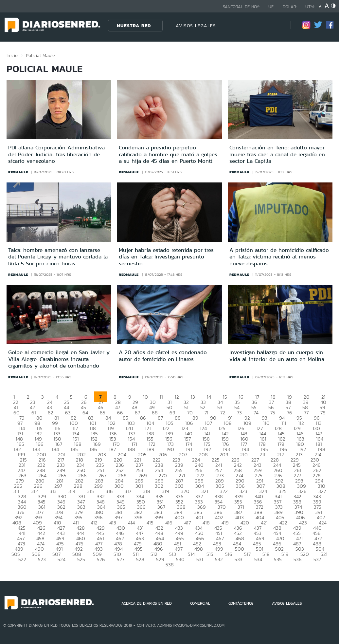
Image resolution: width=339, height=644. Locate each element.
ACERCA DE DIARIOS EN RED (147, 603)
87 (160, 418)
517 (247, 554)
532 (219, 559)
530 (180, 559)
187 (112, 449)
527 (121, 559)
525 (81, 559)
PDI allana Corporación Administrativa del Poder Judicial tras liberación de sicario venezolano (56, 154)
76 (290, 413)
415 (150, 523)
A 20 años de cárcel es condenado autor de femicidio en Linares (163, 355)
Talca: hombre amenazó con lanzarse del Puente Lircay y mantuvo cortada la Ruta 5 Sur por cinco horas (58, 257)
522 (22, 559)
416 (169, 523)
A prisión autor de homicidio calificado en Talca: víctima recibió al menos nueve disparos (279, 257)
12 (177, 397)
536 (298, 559)
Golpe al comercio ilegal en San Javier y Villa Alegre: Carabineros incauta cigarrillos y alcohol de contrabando (59, 359)
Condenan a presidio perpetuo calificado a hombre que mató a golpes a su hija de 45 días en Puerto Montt (168, 154)
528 (140, 559)
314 (72, 491)
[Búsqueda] (276, 25)
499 (219, 549)
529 (160, 559)
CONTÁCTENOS (241, 603)
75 (273, 413)
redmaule (18, 172)
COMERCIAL (200, 603)
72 (223, 413)
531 (200, 559)
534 (258, 559)
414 (131, 523)
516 (229, 554)
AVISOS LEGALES (196, 26)
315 (90, 491)
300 (119, 486)
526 (101, 559)
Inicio (12, 55)
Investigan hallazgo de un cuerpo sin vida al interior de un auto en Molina (277, 355)
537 (317, 559)
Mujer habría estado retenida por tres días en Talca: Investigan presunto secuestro (166, 257)
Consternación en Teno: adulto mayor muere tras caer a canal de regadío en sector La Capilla (277, 154)
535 (278, 559)
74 (256, 413)
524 (62, 559)
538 (170, 565)
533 (239, 559)
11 (161, 397)
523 (42, 559)
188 (131, 449)
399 (159, 517)
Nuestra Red (134, 26)
